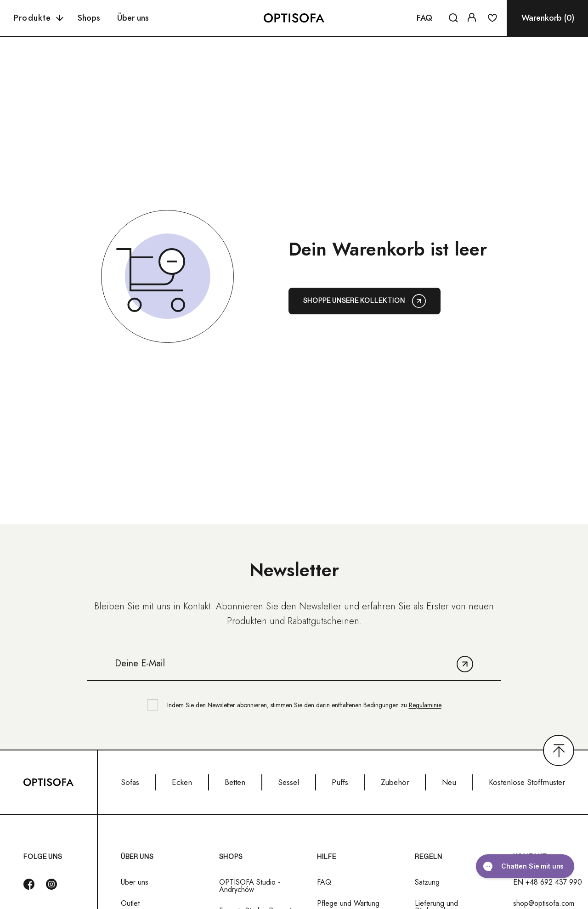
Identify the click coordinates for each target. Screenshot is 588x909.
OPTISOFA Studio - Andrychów (250, 886)
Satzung (427, 882)
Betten (235, 782)
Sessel (288, 782)
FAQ (424, 18)
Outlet (130, 903)
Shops (89, 18)
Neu (449, 782)
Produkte (39, 18)
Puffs (340, 782)
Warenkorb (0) (548, 18)
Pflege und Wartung (348, 903)
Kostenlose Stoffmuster (527, 782)
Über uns (133, 18)
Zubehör (395, 782)
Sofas (130, 782)
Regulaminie (425, 705)
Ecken (182, 782)
